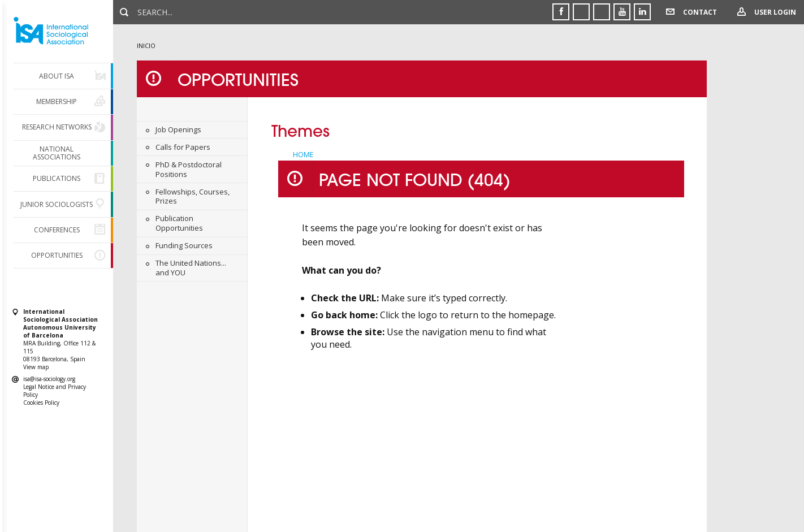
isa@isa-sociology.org (49, 379)
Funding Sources (184, 245)
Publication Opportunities (179, 223)
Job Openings (178, 129)
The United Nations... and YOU (191, 268)
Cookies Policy (41, 403)
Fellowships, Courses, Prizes (193, 196)
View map (36, 367)
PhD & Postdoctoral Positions (189, 169)
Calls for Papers (183, 147)
